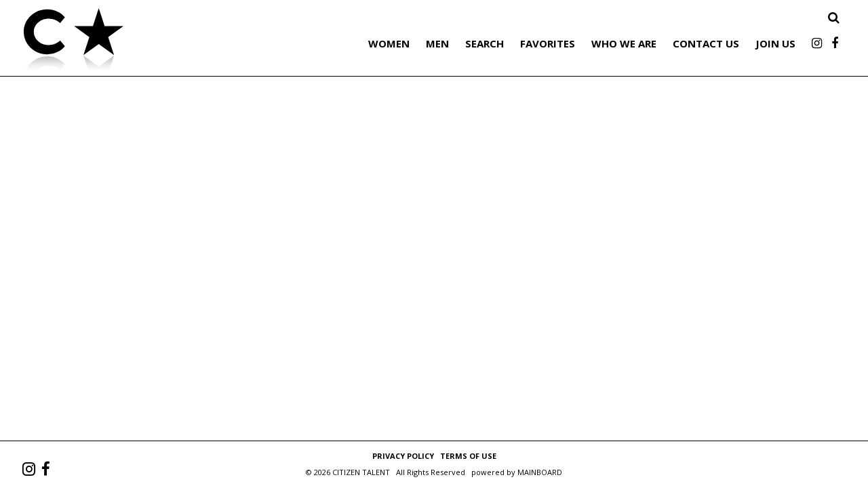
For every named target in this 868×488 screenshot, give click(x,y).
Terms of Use (468, 456)
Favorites (548, 43)
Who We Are (624, 43)
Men (437, 43)
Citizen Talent (142, 42)
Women (389, 43)
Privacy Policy (403, 456)
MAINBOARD (540, 472)
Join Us (775, 43)
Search (485, 43)
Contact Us (706, 43)
